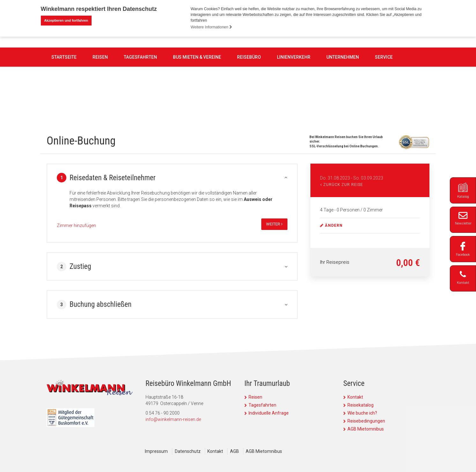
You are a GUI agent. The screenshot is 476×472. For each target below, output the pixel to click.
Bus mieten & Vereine (197, 94)
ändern (331, 225)
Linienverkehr (294, 94)
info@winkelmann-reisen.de (173, 419)
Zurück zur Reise (342, 185)
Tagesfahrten (140, 94)
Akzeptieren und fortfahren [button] (66, 20)
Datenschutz (188, 451)
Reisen (100, 94)
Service (384, 94)
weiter (274, 224)
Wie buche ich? (362, 413)
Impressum (156, 451)
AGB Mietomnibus (366, 429)
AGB (237, 451)
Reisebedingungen (366, 421)
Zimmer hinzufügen (76, 225)
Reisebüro (249, 94)
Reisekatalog (361, 405)
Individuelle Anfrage (269, 413)
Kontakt (355, 397)
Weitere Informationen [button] (212, 27)
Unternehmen (343, 94)
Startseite (64, 94)
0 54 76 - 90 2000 (205, 58)
